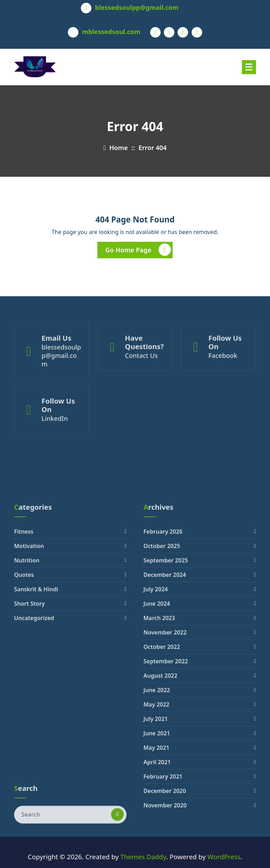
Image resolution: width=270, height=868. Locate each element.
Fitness (24, 621)
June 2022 (157, 779)
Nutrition (27, 649)
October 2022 (162, 736)
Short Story (29, 693)
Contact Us (141, 371)
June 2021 (157, 822)
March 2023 (159, 707)
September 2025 (166, 649)
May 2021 (156, 837)
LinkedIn (55, 432)
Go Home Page (138, 250)
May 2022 (156, 793)
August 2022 (160, 765)
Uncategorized (34, 707)
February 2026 (163, 621)
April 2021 (157, 851)
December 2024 (165, 664)
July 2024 (156, 678)
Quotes (24, 664)
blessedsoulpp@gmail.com (137, 8)
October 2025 (162, 635)
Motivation (29, 635)
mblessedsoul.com (111, 32)
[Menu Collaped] (249, 67)
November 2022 (165, 721)
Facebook (223, 371)
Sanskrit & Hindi (36, 678)
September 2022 (166, 750)
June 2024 (157, 693)
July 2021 (156, 808)
